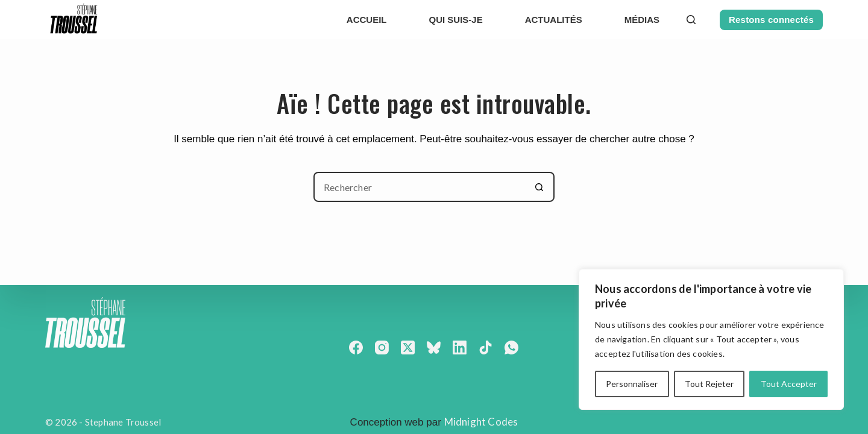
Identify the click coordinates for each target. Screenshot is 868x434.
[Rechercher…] (419, 187)
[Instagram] (382, 348)
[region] (711, 339)
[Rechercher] (691, 20)
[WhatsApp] (511, 348)
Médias (642, 20)
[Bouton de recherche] (539, 187)
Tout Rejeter (709, 384)
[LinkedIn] (460, 348)
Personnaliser (632, 384)
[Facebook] (356, 348)
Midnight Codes (481, 422)
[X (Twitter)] (408, 348)
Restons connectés (771, 20)
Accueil (367, 20)
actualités (554, 20)
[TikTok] (486, 348)
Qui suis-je (456, 20)
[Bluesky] (434, 348)
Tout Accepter (789, 384)
